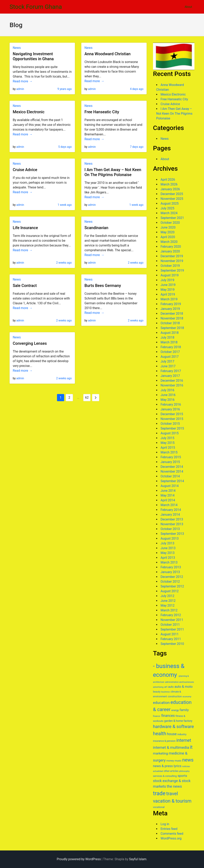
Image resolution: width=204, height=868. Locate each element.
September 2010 (172, 644)
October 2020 (170, 223)
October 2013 (170, 529)
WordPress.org (171, 838)
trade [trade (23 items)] (159, 793)
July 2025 (167, 208)
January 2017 (170, 376)
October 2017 (170, 352)
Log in (165, 824)
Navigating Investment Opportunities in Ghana (33, 56)
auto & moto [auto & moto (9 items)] (184, 687)
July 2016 (167, 390)
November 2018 (172, 318)
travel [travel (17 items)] (172, 794)
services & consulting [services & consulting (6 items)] (165, 776)
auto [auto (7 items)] (171, 687)
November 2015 (172, 419)
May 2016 (168, 400)
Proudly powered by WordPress (79, 859)
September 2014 (172, 481)
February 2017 (171, 371)
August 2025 (170, 203)
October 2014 (170, 476)
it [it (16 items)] (191, 747)
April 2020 (168, 237)
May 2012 (168, 605)
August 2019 (170, 275)
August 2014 (170, 486)
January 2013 (170, 572)
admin (20, 89)
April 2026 (168, 180)
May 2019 (168, 290)
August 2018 (170, 333)
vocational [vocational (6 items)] (159, 807)
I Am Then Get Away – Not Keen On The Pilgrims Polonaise (113, 172)
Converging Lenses (30, 343)
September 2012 (172, 586)
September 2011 (172, 629)
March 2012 (169, 610)
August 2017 (170, 357)
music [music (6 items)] (178, 761)
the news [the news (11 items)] (174, 786)
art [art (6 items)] (166, 687)
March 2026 (169, 184)
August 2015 (170, 433)
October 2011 (170, 625)
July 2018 (167, 337)
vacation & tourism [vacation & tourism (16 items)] (172, 801)
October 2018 (170, 323)
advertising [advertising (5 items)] (158, 687)
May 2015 (168, 443)
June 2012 (168, 601)
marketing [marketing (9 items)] (160, 753)
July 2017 (167, 361)
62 (87, 398)
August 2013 (170, 538)
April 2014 (168, 500)
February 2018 (171, 347)
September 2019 (172, 270)
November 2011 (172, 620)
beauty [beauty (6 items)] (157, 692)
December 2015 (172, 414)
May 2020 (168, 232)
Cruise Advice (25, 170)
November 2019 (172, 261)
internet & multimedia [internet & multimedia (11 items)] (171, 747)
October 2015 (170, 424)
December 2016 (172, 381)
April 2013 (168, 558)
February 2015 (171, 457)
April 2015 (168, 448)
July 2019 (167, 280)
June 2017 (168, 366)
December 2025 (172, 194)
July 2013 (167, 543)
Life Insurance (25, 228)
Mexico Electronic (29, 112)
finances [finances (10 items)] (168, 716)
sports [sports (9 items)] (182, 776)
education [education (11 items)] (161, 703)
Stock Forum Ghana (36, 7)
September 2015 (172, 428)
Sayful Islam (138, 859)
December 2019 (172, 256)
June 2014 (168, 491)
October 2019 (170, 266)
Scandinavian (96, 228)
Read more (20, 81)
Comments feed (172, 834)
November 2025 (172, 199)
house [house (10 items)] (172, 734)
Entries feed (169, 829)
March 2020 (169, 242)
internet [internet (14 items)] (184, 740)
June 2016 (168, 395)
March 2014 (169, 505)
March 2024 (169, 213)
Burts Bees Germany (103, 286)
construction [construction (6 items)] (175, 696)
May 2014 (168, 495)
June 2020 (168, 227)
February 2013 (171, 567)
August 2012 (170, 591)
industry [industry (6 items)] (182, 734)
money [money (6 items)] (170, 761)
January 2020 (170, 251)
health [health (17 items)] (160, 734)
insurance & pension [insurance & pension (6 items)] (164, 741)
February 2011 (171, 639)
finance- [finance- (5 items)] (157, 716)
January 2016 (170, 409)
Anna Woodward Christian (107, 54)
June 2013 (168, 548)
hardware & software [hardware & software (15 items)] (173, 726)
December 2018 (172, 314)
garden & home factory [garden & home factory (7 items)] (178, 721)
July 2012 (167, 596)
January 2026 (170, 189)
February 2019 (171, 304)
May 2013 (168, 553)
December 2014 (172, 467)
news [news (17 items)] (188, 760)
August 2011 (170, 634)
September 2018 (172, 328)
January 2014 (170, 515)
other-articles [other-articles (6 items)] (171, 771)
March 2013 (169, 562)
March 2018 (169, 342)
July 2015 (167, 438)
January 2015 (170, 462)
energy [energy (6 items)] (175, 710)
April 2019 (168, 294)
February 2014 (171, 510)
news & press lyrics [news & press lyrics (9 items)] (167, 766)
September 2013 (172, 534)
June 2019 (168, 285)
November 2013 (172, 524)
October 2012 (170, 582)
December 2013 (172, 519)
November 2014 (172, 471)
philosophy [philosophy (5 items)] (184, 771)
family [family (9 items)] (184, 710)
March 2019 (169, 299)
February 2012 (171, 615)
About (188, 7)
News (17, 48)
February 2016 (171, 404)
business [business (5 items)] (166, 692)
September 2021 (172, 218)
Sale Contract (25, 286)
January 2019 (170, 309)
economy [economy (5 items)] (187, 697)
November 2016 (172, 385)
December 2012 (172, 577)
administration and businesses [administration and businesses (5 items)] (180, 682)
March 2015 (169, 452)
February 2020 (171, 247)
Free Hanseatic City (102, 112)
